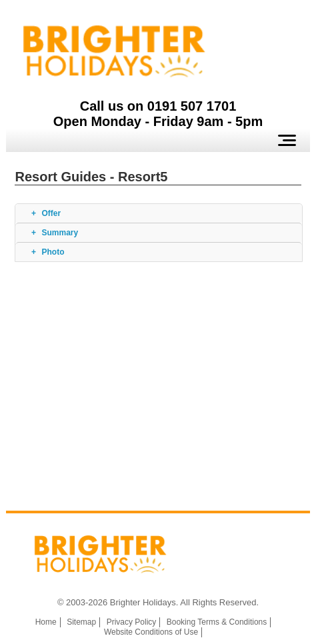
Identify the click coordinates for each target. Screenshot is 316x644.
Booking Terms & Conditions (217, 622)
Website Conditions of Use (151, 632)
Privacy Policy (132, 622)
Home (46, 622)
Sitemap (81, 622)
